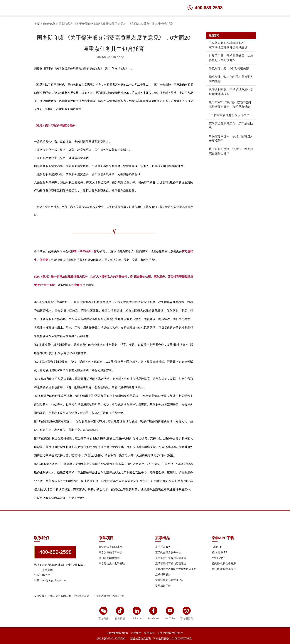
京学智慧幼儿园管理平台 (169, 580)
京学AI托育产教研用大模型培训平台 (176, 569)
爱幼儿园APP (219, 552)
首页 (37, 24)
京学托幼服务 (163, 575)
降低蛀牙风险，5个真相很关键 (229, 68)
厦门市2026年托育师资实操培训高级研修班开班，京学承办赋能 (230, 105)
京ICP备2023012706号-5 (111, 638)
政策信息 (49, 24)
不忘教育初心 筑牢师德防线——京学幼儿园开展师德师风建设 (230, 45)
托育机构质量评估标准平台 (109, 596)
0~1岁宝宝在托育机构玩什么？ (229, 115)
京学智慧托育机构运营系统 (171, 563)
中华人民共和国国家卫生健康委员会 (68, 596)
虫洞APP (217, 547)
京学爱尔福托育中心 (110, 552)
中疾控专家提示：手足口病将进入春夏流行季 (231, 138)
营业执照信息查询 (141, 638)
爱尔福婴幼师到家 (109, 558)
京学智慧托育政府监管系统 (171, 558)
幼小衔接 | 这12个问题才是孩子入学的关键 (231, 79)
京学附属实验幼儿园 (110, 547)
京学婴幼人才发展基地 (112, 563)
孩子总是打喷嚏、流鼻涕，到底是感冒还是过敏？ (231, 151)
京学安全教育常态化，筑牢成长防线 (231, 126)
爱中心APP (218, 558)
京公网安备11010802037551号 (172, 638)
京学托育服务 (163, 547)
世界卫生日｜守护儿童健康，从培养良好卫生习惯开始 (231, 58)
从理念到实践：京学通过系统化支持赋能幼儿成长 (231, 92)
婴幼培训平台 (163, 586)
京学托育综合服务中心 (168, 552)
